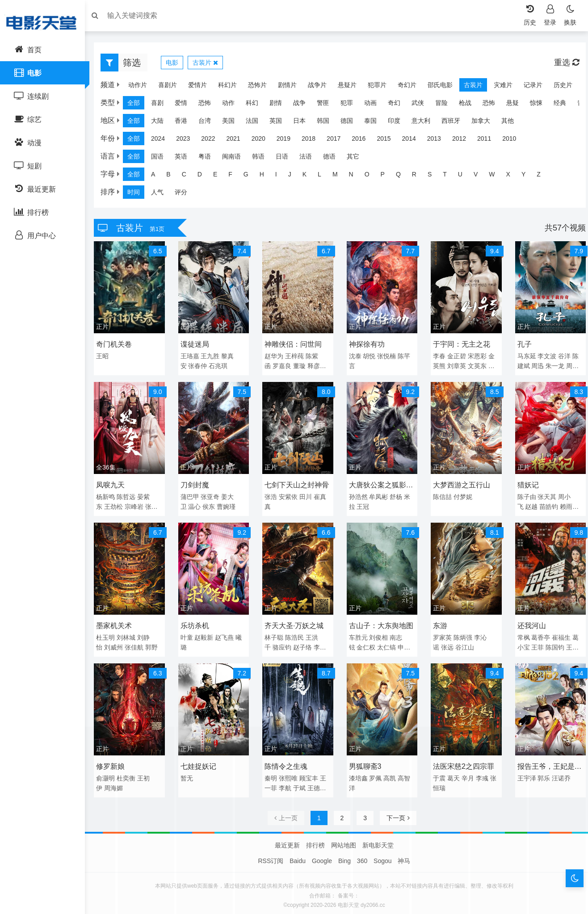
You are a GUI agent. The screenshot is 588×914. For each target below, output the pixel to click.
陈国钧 (552, 644)
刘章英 (455, 366)
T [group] (449, 176)
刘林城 (130, 634)
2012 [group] (464, 141)
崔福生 (559, 634)
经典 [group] (564, 105)
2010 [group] (514, 141)
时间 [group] (138, 194)
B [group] (173, 176)
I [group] (281, 176)
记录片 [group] (529, 87)
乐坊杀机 (197, 622)
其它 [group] (357, 159)
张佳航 (139, 644)
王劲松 (118, 505)
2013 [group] (439, 141)
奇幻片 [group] (403, 87)
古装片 (210, 65)
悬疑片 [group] (343, 87)
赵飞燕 (227, 634)
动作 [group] (233, 105)
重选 (562, 65)
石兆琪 (221, 366)
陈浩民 (296, 634)
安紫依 (290, 495)
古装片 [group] (469, 87)
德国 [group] (351, 123)
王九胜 (213, 356)
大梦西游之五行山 (460, 483)
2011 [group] (489, 141)
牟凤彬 (378, 495)
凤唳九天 (115, 483)
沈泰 (355, 356)
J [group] (294, 176)
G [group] (250, 176)
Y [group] (528, 176)
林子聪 (275, 634)
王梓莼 (296, 356)
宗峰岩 (139, 505)
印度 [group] (399, 123)
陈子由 (524, 495)
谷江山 (463, 644)
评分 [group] (185, 194)
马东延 (524, 356)
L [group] (324, 176)
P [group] (387, 176)
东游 (439, 622)
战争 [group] (304, 105)
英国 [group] (280, 123)
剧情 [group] (280, 105)
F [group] (235, 176)
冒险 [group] (446, 105)
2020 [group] (263, 141)
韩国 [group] (328, 123)
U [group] (465, 176)
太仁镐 (386, 644)
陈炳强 (462, 634)
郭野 (156, 644)
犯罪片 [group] (373, 87)
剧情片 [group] (283, 87)
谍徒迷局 (197, 345)
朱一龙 (552, 366)
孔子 (521, 345)
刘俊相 (378, 634)
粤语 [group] (209, 159)
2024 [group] (162, 141)
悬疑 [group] (517, 105)
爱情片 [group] (193, 87)
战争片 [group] (313, 87)
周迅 (535, 366)
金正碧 (455, 356)
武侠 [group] (422, 105)
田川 (307, 495)
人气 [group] (162, 194)
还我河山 (529, 622)
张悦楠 (386, 356)
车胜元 (358, 634)
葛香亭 (538, 634)
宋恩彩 (475, 356)
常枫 (521, 634)
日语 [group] (286, 159)
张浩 (272, 495)
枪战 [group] (470, 105)
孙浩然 (358, 495)
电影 (176, 65)
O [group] (372, 176)
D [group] (204, 176)
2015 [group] (388, 141)
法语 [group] (310, 159)
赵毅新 (207, 634)
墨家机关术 (118, 622)
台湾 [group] (209, 123)
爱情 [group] (185, 105)
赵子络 (304, 644)
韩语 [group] (263, 159)
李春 (438, 356)
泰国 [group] (375, 123)
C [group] (189, 176)
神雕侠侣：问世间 (294, 345)
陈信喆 (441, 495)
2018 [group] (313, 141)
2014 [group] (414, 141)
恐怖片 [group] (253, 87)
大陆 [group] (162, 123)
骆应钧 (283, 644)
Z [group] (543, 176)
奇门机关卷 (118, 345)
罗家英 (441, 634)
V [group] (480, 176)
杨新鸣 (110, 495)
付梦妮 (462, 495)
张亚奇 (213, 495)
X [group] (513, 176)
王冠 (363, 505)
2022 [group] (212, 141)
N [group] (356, 176)
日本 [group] (304, 123)
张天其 (544, 495)
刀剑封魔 (197, 483)
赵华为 (275, 356)
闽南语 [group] (236, 159)
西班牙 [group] (455, 123)
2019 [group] (288, 141)
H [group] (266, 176)
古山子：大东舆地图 (381, 622)
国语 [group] (162, 159)
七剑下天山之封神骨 (298, 483)
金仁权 (366, 644)
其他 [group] (512, 123)
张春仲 (201, 366)
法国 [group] (256, 123)
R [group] (419, 176)
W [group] (496, 176)
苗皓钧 (546, 505)
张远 (446, 644)
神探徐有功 (366, 345)
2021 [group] (237, 141)
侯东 (212, 505)
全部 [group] (138, 105)
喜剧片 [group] (163, 87)
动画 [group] (375, 105)
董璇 (301, 366)
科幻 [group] (256, 105)
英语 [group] (185, 159)
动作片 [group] (133, 87)
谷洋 (562, 356)
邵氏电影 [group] (436, 87)
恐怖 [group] (209, 105)
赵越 (529, 505)
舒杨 (396, 495)
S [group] (434, 176)
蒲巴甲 (193, 495)
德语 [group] (334, 159)
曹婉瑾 (229, 505)
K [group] (309, 176)
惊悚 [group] (541, 105)
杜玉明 (110, 634)
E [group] (220, 176)
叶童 (189, 634)
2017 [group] (338, 141)
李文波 (544, 356)
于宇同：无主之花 (460, 345)
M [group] (340, 176)
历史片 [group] (559, 87)
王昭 (107, 356)
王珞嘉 (193, 356)
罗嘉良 (283, 366)
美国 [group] (233, 123)
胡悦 (369, 356)
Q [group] (403, 176)
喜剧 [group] (162, 105)
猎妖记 (525, 483)
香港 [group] (185, 123)
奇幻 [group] (399, 105)
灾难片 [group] (499, 87)
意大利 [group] (425, 123)
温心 (197, 505)
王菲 (535, 644)
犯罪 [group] (351, 105)
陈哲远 (130, 495)
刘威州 (118, 644)
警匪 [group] (328, 105)
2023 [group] (187, 141)
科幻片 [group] (223, 87)
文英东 (475, 366)
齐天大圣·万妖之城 (295, 622)
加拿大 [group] (485, 123)
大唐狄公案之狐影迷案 (381, 485)
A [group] (157, 176)
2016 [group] (363, 141)
